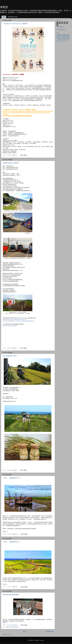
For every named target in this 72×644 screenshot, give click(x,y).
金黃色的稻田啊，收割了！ (11, 356)
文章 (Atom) (9, 635)
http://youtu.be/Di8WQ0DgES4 (10, 326)
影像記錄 (64, 40)
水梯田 (59, 35)
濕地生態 (16, 627)
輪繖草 (64, 41)
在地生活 (8, 627)
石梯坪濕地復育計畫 (60, 27)
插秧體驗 (65, 38)
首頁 (24, 631)
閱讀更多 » (5, 532)
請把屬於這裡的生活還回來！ (11, 163)
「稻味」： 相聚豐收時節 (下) (11, 478)
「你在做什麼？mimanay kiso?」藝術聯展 (15, 24)
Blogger (42, 640)
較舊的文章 (50, 631)
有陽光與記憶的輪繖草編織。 (11, 595)
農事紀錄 (66, 35)
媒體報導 (60, 40)
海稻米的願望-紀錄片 (13, 17)
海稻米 (58, 37)
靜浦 (66, 41)
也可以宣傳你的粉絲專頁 (61, 29)
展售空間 (68, 40)
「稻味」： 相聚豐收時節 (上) (11, 542)
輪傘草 (12, 627)
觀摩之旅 (58, 41)
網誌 (4, 17)
